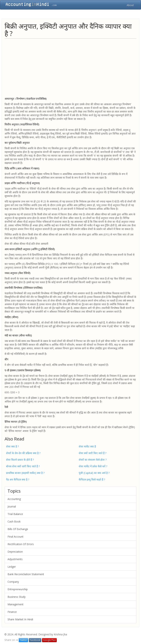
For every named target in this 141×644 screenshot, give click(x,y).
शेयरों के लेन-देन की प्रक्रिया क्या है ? (23, 453)
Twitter (23, 640)
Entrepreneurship (18, 589)
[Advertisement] (70, 68)
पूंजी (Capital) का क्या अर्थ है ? (94, 473)
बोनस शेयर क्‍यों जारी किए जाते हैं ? (23, 466)
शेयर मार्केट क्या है (87, 446)
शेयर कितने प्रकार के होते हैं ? (20, 460)
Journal (12, 506)
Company (13, 582)
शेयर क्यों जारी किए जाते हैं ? (93, 453)
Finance (12, 612)
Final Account (16, 537)
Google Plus (49, 640)
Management (16, 604)
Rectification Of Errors (21, 544)
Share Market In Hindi (20, 619)
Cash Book (14, 521)
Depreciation (15, 552)
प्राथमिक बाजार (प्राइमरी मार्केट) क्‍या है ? (25, 473)
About (130, 5)
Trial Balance (15, 514)
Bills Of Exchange (18, 529)
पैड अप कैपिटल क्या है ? (18, 479)
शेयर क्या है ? (12, 446)
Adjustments (15, 559)
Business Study (17, 597)
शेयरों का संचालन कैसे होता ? (93, 460)
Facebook (35, 640)
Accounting (14, 499)
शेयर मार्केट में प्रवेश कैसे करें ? (93, 466)
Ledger (12, 567)
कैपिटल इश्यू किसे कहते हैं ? (92, 479)
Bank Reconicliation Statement (26, 574)
